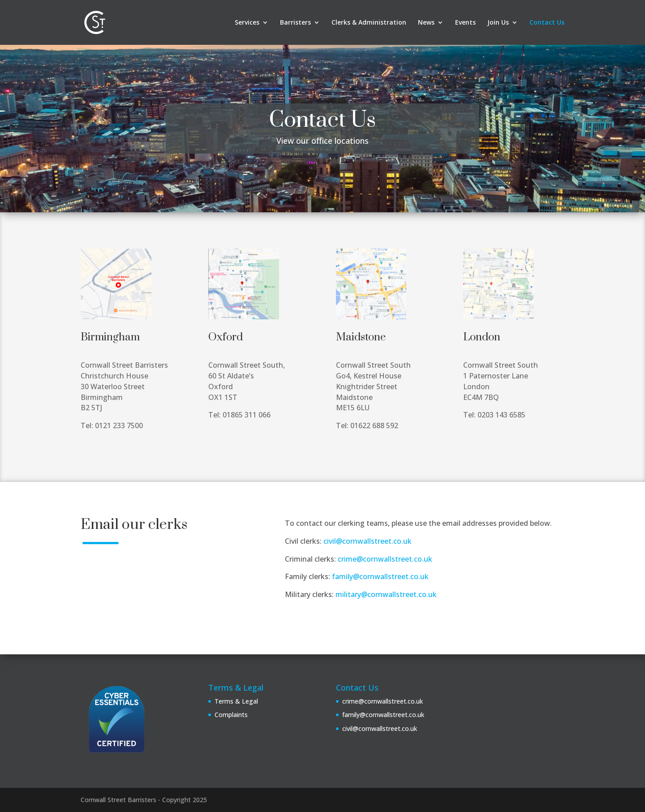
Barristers (295, 23)
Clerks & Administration (369, 23)
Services (247, 23)
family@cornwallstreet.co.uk (380, 576)
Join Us (498, 23)
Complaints (231, 715)
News (426, 23)
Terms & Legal (236, 701)
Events (465, 23)
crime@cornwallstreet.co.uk (385, 559)
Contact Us (547, 23)
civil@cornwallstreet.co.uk (368, 541)
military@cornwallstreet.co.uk (386, 594)
